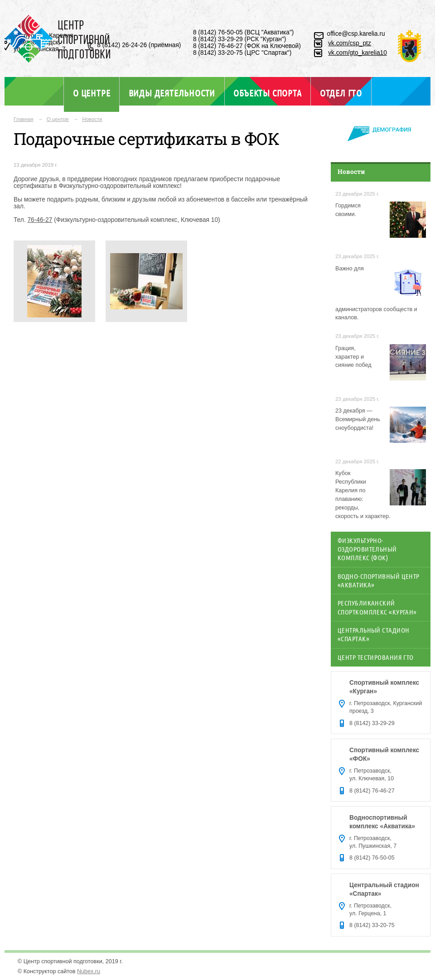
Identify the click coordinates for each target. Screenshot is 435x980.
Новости (92, 119)
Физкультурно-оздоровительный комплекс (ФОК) (367, 549)
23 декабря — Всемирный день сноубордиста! (358, 419)
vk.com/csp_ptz (350, 43)
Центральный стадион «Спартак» (373, 634)
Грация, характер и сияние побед (353, 357)
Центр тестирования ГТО (376, 657)
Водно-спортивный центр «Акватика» (379, 580)
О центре (92, 93)
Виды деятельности (172, 93)
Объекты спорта (267, 93)
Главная (24, 119)
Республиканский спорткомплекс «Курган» (377, 607)
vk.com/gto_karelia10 (358, 53)
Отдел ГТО (341, 93)
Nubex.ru (89, 971)
